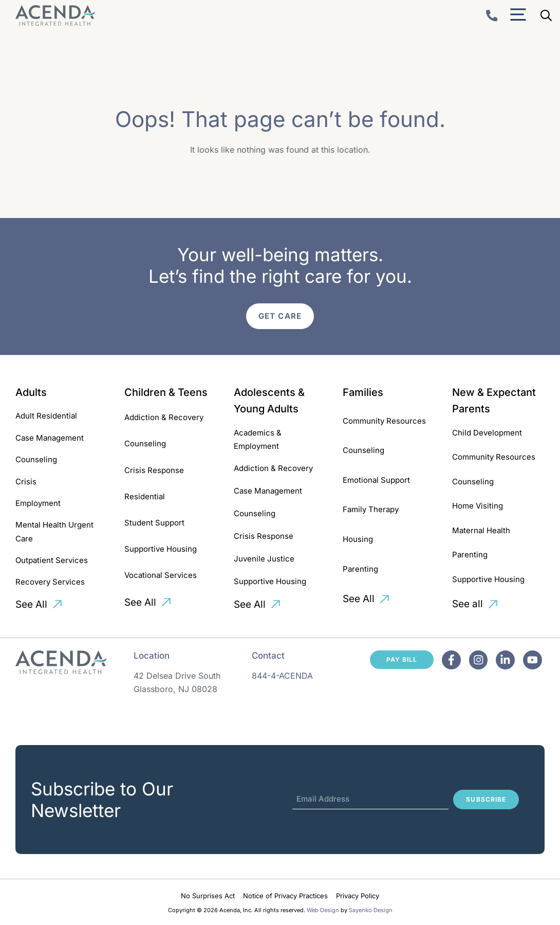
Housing (358, 539)
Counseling (36, 459)
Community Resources (384, 421)
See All (31, 604)
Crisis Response (154, 470)
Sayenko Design (371, 910)
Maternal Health (481, 530)
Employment (38, 503)
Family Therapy (371, 509)
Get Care (280, 316)
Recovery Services (50, 582)
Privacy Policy (358, 896)
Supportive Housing (161, 549)
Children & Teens (166, 392)
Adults (31, 392)
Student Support (154, 523)
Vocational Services (161, 575)
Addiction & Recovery (164, 417)
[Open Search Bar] (546, 15)
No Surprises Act (208, 896)
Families (363, 392)
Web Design (323, 910)
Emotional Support (376, 480)
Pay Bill (402, 659)
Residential (145, 496)
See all (468, 604)
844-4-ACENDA (282, 676)
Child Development (487, 433)
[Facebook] (451, 660)
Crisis (26, 482)
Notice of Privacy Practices (285, 896)
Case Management (50, 438)
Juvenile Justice (264, 559)
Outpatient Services (52, 560)
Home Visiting (478, 506)
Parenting (360, 569)
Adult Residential (46, 416)
